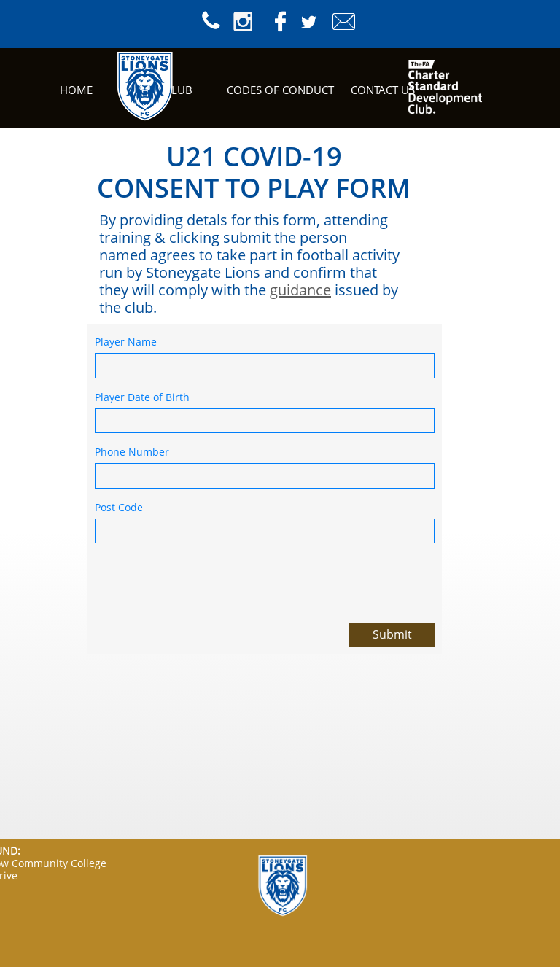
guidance (300, 290)
